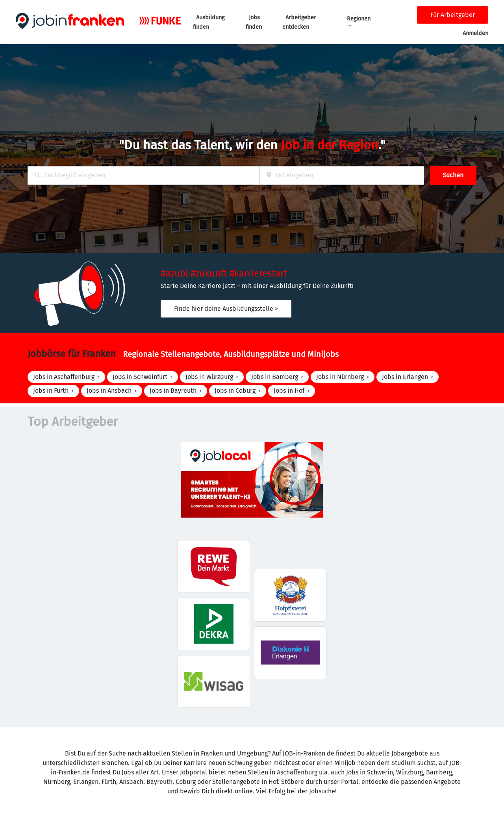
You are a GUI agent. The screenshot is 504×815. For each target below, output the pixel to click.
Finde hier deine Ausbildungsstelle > (226, 309)
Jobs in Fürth (51, 391)
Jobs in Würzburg (209, 377)
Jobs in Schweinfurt (140, 377)
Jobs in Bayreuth (173, 391)
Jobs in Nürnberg (340, 377)
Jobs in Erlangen (405, 377)
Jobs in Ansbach (109, 391)
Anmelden (475, 33)
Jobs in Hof (289, 391)
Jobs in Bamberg (275, 377)
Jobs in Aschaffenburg (64, 377)
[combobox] (144, 175)
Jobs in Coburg (235, 391)
